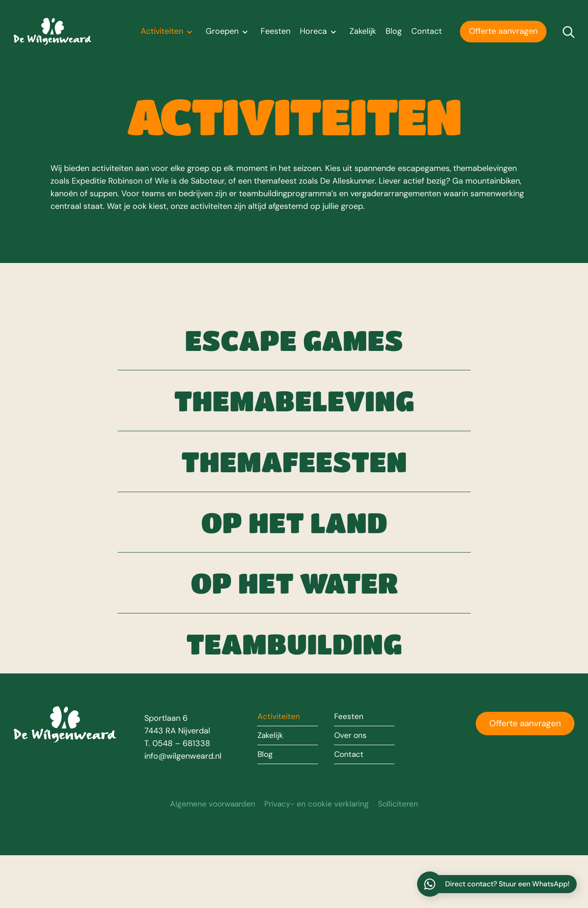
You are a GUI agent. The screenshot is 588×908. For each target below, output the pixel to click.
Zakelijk (363, 32)
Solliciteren (402, 857)
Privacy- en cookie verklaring (318, 857)
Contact (427, 32)
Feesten (276, 32)
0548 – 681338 (181, 796)
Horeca (320, 32)
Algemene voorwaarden (210, 857)
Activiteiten (168, 32)
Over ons (351, 788)
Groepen (229, 32)
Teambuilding (294, 691)
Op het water (294, 622)
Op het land (294, 552)
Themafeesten (294, 483)
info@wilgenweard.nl (183, 808)
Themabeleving (294, 414)
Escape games (294, 344)
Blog (394, 32)
